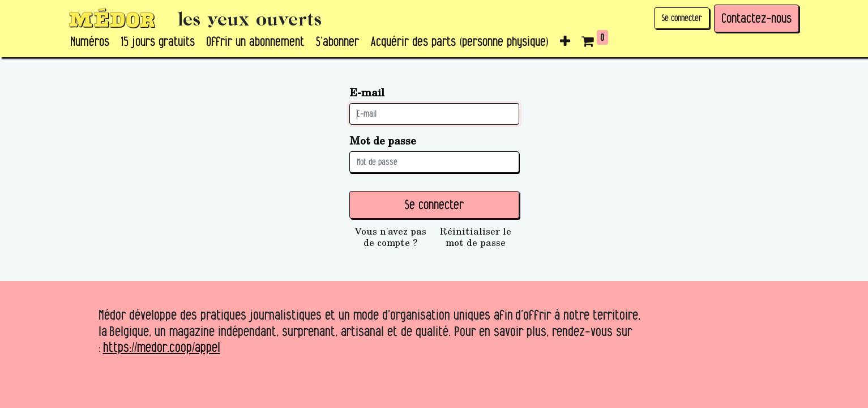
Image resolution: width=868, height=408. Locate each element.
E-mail (367, 92)
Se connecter (682, 18)
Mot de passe (383, 140)
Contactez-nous (756, 18)
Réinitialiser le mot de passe (476, 237)
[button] (565, 42)
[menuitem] (90, 42)
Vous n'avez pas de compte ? (391, 237)
